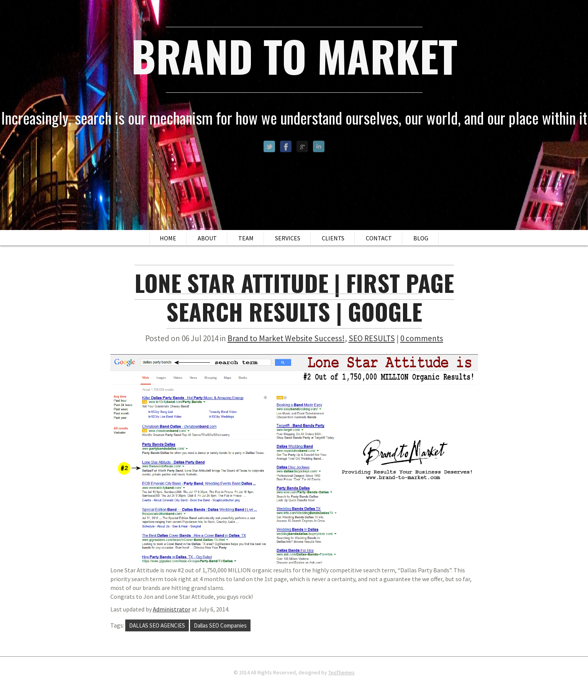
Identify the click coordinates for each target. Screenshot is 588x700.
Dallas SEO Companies (220, 625)
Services (288, 238)
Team (246, 238)
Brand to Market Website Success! (286, 338)
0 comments (422, 338)
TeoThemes (341, 672)
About (207, 238)
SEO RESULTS (372, 338)
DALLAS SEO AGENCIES (157, 625)
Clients (333, 238)
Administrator (172, 609)
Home (168, 238)
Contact (379, 238)
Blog (421, 238)
